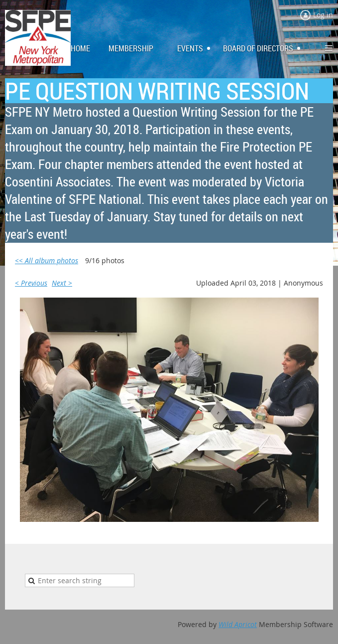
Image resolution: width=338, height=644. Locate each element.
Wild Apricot (238, 624)
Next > (62, 283)
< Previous (31, 283)
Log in (323, 15)
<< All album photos (47, 260)
